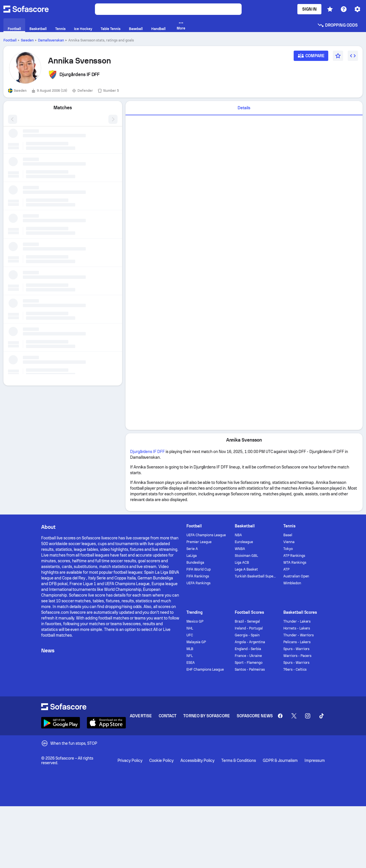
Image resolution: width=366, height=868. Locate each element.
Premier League (199, 542)
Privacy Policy (130, 760)
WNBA (240, 549)
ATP (286, 569)
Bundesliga (195, 563)
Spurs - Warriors (297, 649)
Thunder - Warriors (299, 635)
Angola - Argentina (250, 642)
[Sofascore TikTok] (321, 716)
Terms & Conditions (239, 760)
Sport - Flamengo (249, 663)
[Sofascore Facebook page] (280, 716)
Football (10, 40)
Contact (168, 716)
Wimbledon (292, 583)
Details (244, 108)
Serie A (192, 549)
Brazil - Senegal (247, 621)
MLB (190, 649)
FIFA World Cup (199, 569)
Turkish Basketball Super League (255, 576)
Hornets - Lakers (297, 628)
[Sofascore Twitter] (294, 716)
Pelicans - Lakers (297, 642)
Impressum (315, 760)
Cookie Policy (161, 760)
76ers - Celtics (295, 670)
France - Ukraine (248, 656)
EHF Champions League (205, 670)
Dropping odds (337, 25)
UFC (190, 635)
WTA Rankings (295, 563)
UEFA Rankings (198, 583)
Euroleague (244, 542)
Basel (288, 535)
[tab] (244, 108)
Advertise (141, 716)
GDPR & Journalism (280, 760)
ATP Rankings (294, 556)
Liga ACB (242, 563)
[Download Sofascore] (61, 723)
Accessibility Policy (197, 760)
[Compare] (311, 58)
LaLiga (192, 556)
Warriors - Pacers (298, 656)
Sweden (27, 40)
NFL (190, 656)
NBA (238, 535)
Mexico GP (195, 621)
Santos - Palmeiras (250, 670)
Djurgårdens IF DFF (148, 452)
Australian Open (296, 576)
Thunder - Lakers (297, 621)
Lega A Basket (246, 569)
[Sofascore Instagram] (308, 716)
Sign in (310, 9)
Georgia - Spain (247, 635)
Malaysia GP (196, 642)
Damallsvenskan (51, 40)
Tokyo (288, 549)
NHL (190, 628)
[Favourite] (338, 56)
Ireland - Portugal (249, 628)
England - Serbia (248, 649)
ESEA (191, 663)
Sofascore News (255, 716)
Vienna (289, 542)
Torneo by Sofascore (206, 716)
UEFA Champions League (206, 535)
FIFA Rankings (198, 576)
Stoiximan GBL (246, 556)
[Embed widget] (353, 56)
